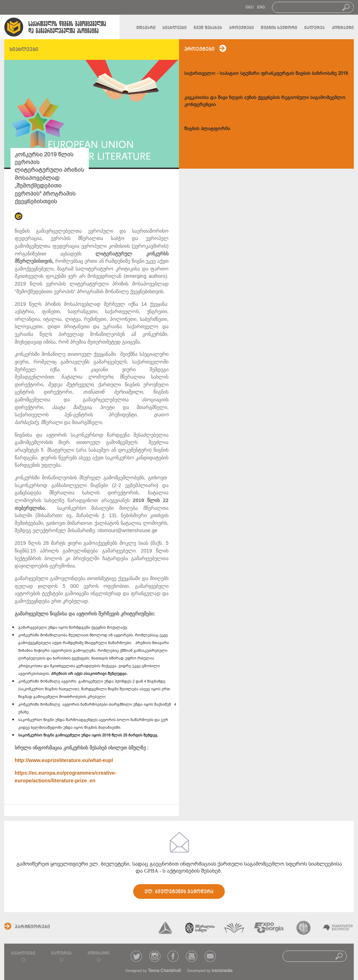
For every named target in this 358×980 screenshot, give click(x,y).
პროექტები (241, 28)
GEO (249, 7)
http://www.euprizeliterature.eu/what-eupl (64, 760)
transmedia (222, 971)
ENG (261, 7)
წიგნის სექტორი (279, 28)
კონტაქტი (343, 28)
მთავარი (146, 28)
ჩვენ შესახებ (208, 28)
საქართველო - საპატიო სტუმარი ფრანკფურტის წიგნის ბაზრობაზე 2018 (266, 73)
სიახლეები (175, 28)
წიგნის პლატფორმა (207, 129)
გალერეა (314, 28)
